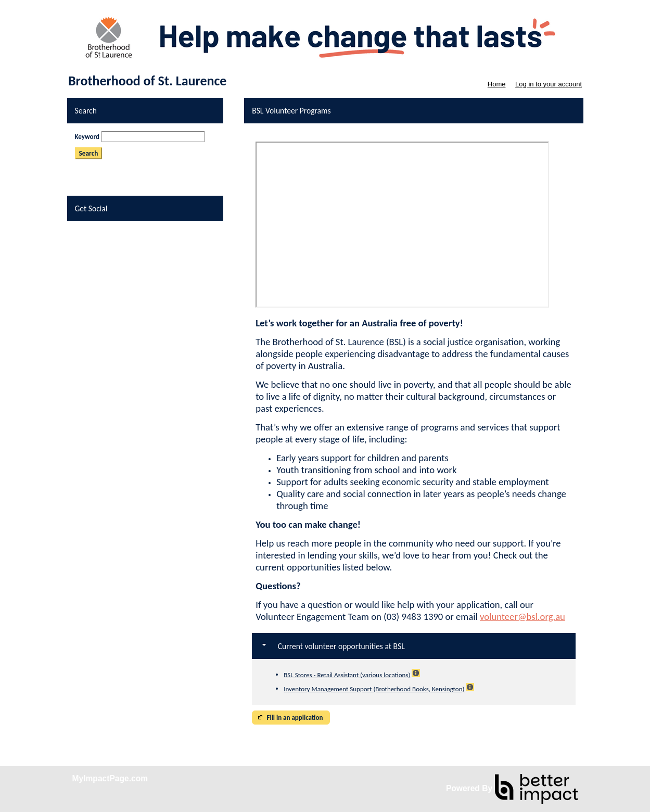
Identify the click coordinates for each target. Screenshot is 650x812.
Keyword (87, 137)
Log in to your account (549, 84)
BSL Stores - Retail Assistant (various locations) (347, 675)
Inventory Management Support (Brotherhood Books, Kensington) (374, 689)
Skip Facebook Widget (105, 233)
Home (497, 84)
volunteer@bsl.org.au (522, 617)
